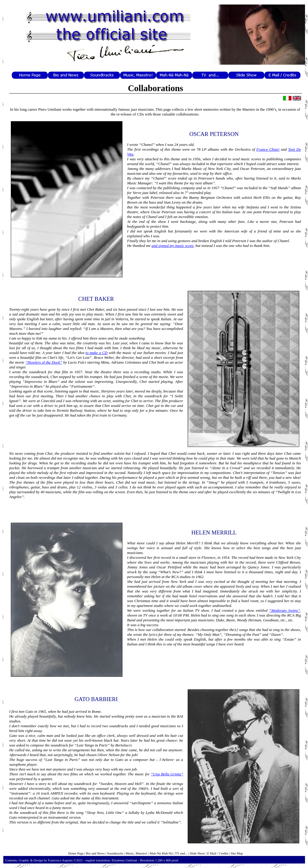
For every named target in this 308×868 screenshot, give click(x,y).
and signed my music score (173, 246)
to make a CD (96, 353)
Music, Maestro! (137, 853)
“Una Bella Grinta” (167, 774)
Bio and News (95, 853)
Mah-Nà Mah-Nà (161, 853)
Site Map (237, 853)
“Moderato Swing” (284, 610)
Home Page (76, 853)
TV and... (181, 853)
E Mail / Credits (218, 853)
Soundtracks (115, 853)
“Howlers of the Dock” (44, 362)
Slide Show (197, 853)
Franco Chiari (268, 149)
